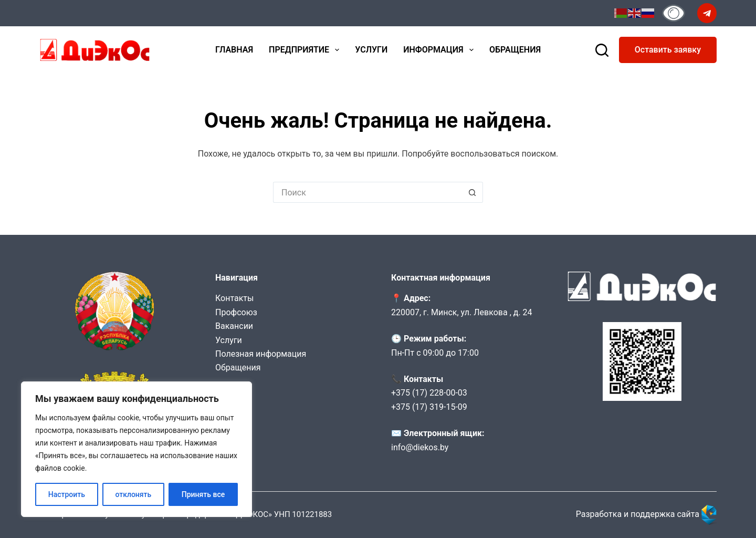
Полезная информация (261, 354)
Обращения (515, 50)
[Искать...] (367, 192)
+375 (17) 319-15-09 (429, 407)
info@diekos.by (420, 447)
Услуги (371, 50)
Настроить (67, 494)
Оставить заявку (668, 50)
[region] (136, 449)
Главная (234, 50)
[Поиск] (602, 50)
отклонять (133, 494)
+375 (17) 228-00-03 (429, 393)
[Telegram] (707, 13)
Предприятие (306, 50)
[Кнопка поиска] (472, 192)
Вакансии (234, 326)
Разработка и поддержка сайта (646, 514)
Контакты (234, 298)
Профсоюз (236, 312)
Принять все (203, 494)
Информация (440, 50)
